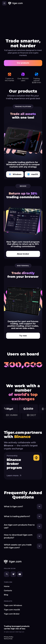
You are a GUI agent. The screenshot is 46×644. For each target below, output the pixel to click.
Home (7, 586)
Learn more (14, 476)
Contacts (8, 591)
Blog (6, 595)
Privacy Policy (9, 637)
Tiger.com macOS (12, 610)
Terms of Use (8, 639)
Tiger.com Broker (12, 614)
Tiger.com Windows (13, 605)
